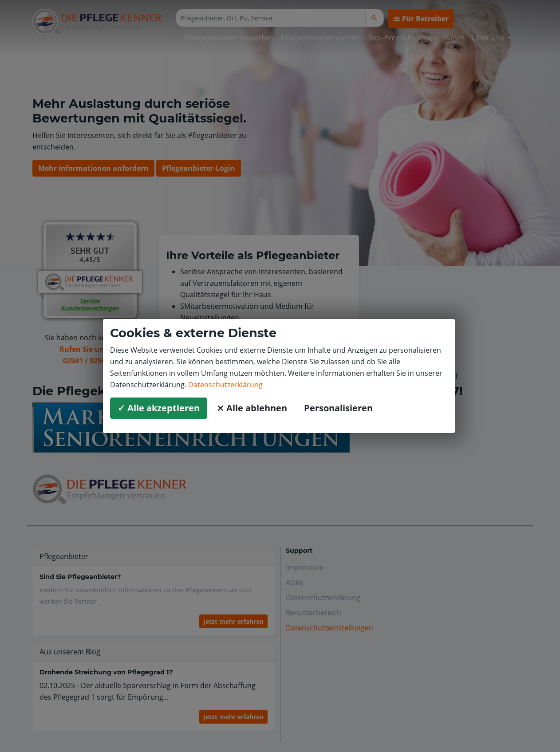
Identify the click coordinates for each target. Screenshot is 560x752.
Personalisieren (338, 408)
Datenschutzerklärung (225, 385)
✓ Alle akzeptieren (159, 408)
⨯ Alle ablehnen (252, 408)
